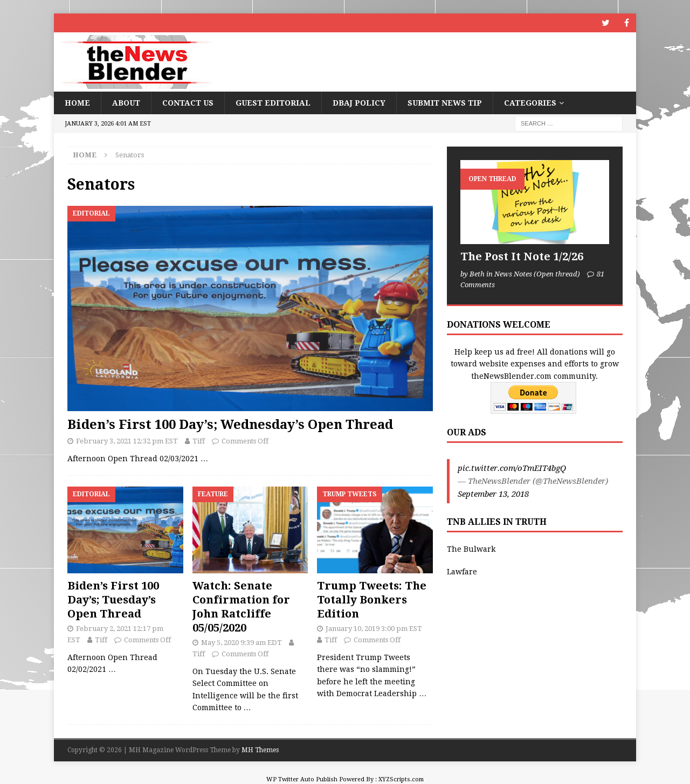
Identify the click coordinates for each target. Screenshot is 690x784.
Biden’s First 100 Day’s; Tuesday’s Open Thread (113, 600)
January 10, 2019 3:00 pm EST (374, 629)
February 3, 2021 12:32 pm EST (127, 441)
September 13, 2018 (493, 494)
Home (77, 103)
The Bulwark (471, 549)
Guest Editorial (273, 103)
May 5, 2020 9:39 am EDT (241, 643)
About (126, 103)
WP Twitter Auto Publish (302, 779)
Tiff (199, 441)
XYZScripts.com (401, 779)
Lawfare (462, 572)
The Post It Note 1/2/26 (522, 256)
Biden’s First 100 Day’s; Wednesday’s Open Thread (230, 425)
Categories (530, 103)
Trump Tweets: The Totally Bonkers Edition (372, 600)
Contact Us (188, 103)
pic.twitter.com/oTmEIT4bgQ (512, 468)
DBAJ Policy (359, 103)
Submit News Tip (445, 103)
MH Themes (260, 750)
